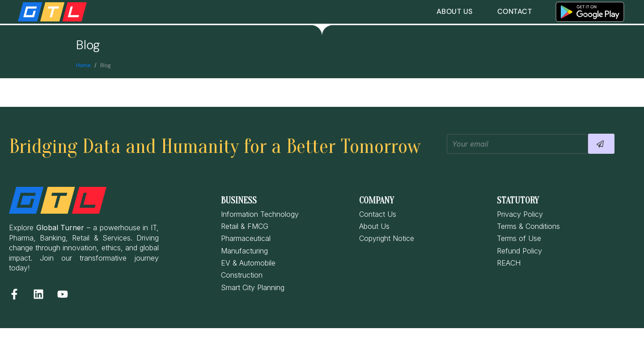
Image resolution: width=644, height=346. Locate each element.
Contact (515, 11)
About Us (455, 11)
